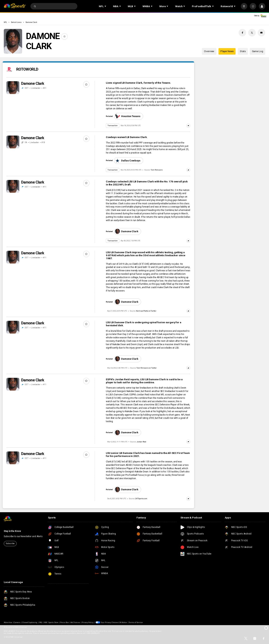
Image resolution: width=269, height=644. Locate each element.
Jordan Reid (141, 442)
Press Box (64, 622)
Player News (227, 51)
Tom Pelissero (157, 170)
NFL (5, 22)
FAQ (41, 622)
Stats (243, 51)
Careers (17, 622)
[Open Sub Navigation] (106, 6)
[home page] (15, 6)
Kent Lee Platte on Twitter (146, 311)
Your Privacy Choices (110, 622)
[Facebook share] (242, 33)
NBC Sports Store (51, 622)
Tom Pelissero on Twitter (147, 368)
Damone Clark (31, 22)
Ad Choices (75, 622)
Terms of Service (136, 622)
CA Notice (123, 622)
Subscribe (10, 543)
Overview (209, 51)
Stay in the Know (12, 531)
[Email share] (261, 33)
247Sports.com (141, 499)
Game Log (258, 51)
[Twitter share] (252, 33)
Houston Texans (128, 116)
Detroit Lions (16, 22)
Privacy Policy (88, 622)
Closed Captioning (30, 622)
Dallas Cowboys (128, 161)
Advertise (8, 622)
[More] (244, 6)
